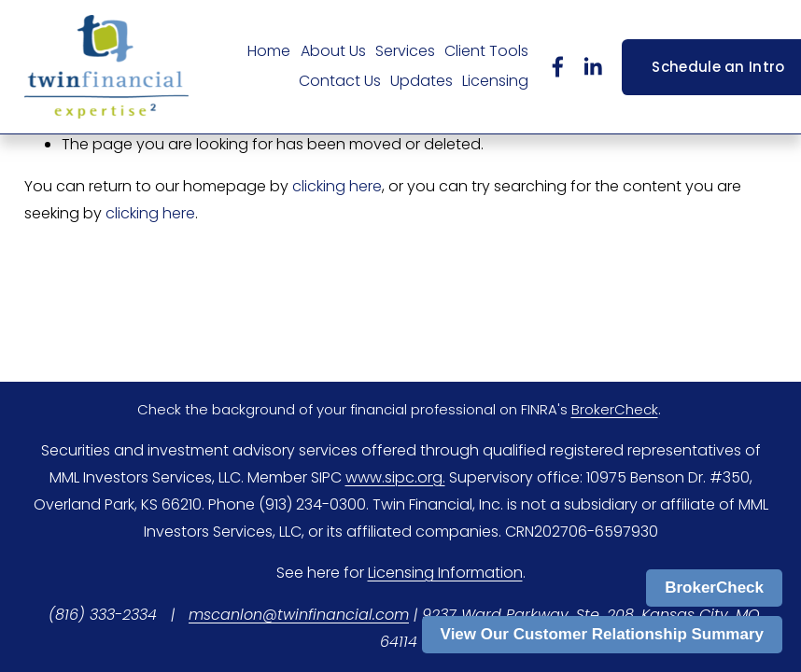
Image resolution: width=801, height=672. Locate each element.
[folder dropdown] (333, 52)
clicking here (337, 186)
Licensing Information (445, 573)
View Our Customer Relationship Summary (602, 634)
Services (405, 51)
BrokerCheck (714, 588)
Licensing (495, 81)
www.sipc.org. (395, 477)
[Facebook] (558, 67)
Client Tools (486, 51)
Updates (422, 81)
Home (269, 51)
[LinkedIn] (592, 67)
